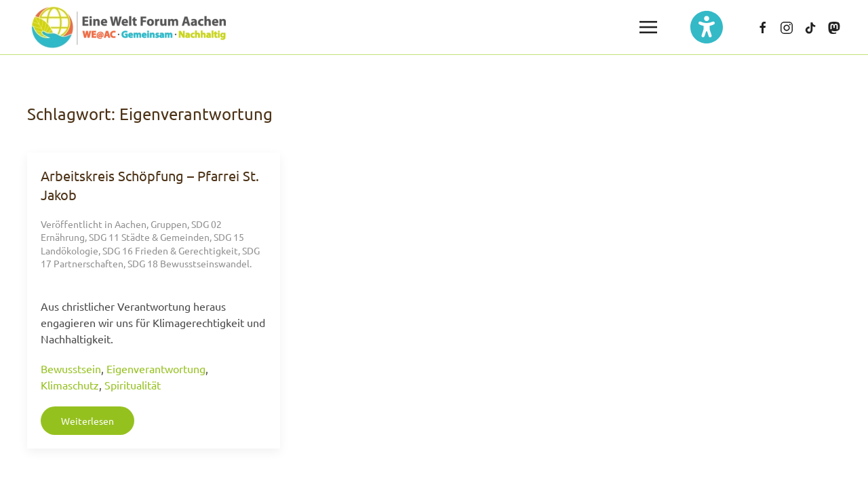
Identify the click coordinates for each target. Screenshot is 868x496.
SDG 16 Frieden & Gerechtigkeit (170, 250)
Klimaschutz (70, 385)
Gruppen (169, 224)
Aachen (131, 224)
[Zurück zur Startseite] (129, 27)
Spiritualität (133, 385)
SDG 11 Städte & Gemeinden (149, 237)
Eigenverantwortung (156, 368)
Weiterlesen (87, 421)
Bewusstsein (71, 368)
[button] (648, 27)
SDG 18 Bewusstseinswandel (189, 263)
